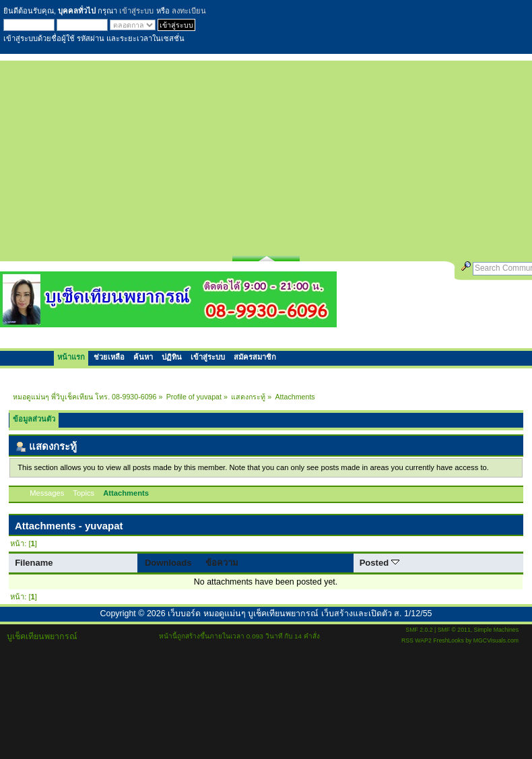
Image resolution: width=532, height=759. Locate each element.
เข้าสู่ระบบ (136, 11)
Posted (379, 563)
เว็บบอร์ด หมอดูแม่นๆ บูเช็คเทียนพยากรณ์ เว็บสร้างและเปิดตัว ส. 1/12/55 (300, 614)
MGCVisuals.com (496, 640)
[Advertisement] (266, 155)
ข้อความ (222, 563)
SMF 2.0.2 (419, 630)
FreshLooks (448, 640)
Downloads (168, 563)
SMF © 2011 (454, 630)
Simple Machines (496, 630)
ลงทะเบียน (189, 11)
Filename (34, 563)
